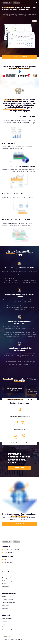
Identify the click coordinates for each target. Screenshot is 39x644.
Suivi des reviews (7, 575)
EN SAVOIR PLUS (19, 524)
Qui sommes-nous (7, 618)
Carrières (5, 621)
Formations (5, 608)
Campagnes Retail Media (9, 602)
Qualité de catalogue (8, 581)
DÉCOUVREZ (19, 468)
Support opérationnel (8, 597)
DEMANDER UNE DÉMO (19, 57)
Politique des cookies (8, 630)
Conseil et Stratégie (7, 600)
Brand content (6, 605)
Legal (4, 627)
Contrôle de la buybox (8, 584)
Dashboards (5, 587)
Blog (4, 624)
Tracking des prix (7, 578)
